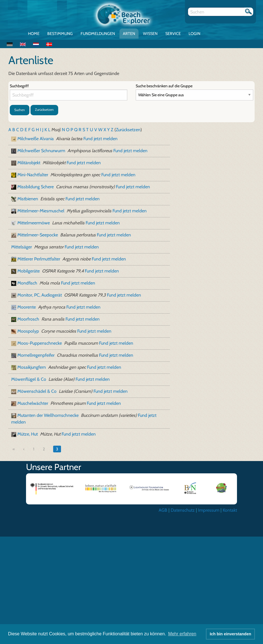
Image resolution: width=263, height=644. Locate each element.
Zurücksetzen (44, 110)
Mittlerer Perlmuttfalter (39, 259)
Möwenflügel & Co (29, 379)
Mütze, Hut (28, 434)
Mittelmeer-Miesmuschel (41, 211)
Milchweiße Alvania (36, 139)
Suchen (20, 110)
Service (173, 34)
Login (194, 34)
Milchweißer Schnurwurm (41, 151)
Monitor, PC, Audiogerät (40, 295)
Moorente (27, 307)
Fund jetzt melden (100, 139)
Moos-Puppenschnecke (40, 343)
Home (34, 34)
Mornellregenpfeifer (36, 355)
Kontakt (230, 510)
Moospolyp (28, 331)
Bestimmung (60, 34)
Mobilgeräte (29, 271)
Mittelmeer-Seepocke (38, 235)
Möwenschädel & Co (37, 391)
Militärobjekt (29, 163)
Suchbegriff (19, 86)
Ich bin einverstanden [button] (231, 634)
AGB (163, 510)
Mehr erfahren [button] (182, 634)
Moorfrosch (28, 319)
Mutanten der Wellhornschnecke (48, 415)
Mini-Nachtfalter (33, 175)
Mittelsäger (22, 247)
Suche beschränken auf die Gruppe (164, 86)
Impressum (209, 510)
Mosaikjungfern (32, 367)
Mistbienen (28, 199)
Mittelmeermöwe (34, 223)
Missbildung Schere (36, 187)
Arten (129, 34)
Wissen (150, 34)
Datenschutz (183, 510)
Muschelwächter (33, 403)
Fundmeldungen (98, 34)
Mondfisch (27, 283)
